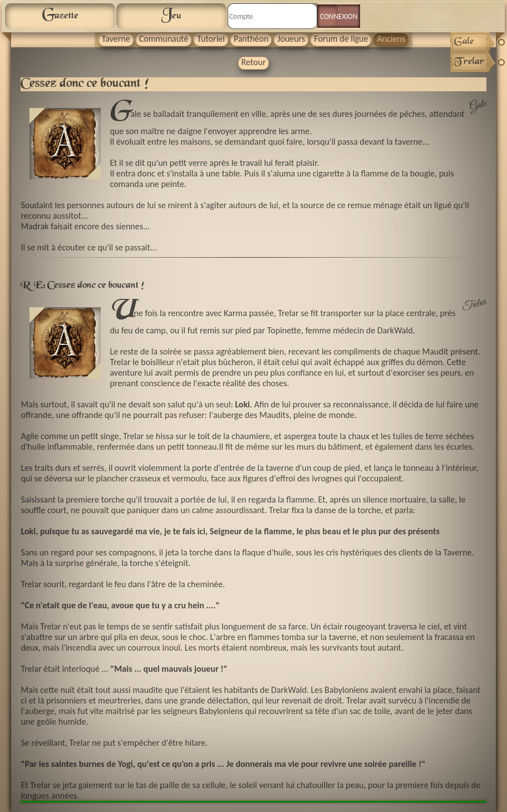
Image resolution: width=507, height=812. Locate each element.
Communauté (164, 39)
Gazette (60, 16)
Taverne (116, 39)
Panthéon (251, 39)
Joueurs (291, 39)
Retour (254, 62)
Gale (478, 106)
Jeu (171, 16)
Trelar (474, 305)
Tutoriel (211, 39)
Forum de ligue (341, 39)
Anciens (391, 39)
